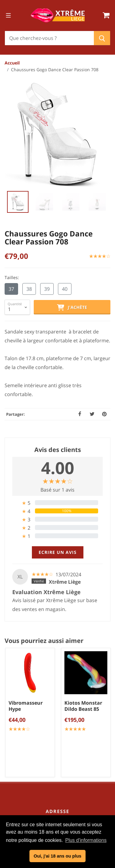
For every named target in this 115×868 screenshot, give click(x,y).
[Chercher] (49, 38)
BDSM (60, 796)
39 (47, 168)
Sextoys (60, 756)
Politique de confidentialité (60, 686)
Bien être (60, 766)
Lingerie (60, 776)
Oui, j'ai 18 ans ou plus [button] (57, 856)
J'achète (72, 186)
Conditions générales (60, 676)
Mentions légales (60, 696)
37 (11, 168)
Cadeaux (60, 806)
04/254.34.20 (62, 607)
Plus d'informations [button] (86, 840)
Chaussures (60, 786)
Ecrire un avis (58, 431)
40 (65, 168)
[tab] (57, 381)
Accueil (12, 63)
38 (29, 168)
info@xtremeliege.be (66, 617)
